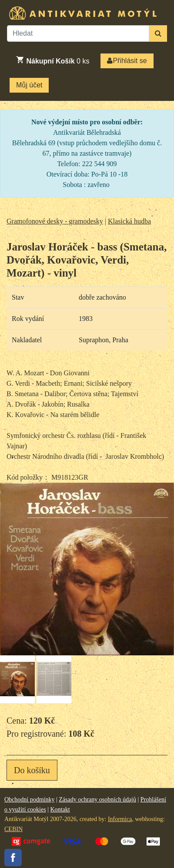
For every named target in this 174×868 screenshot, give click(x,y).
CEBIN (13, 829)
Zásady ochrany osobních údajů (97, 800)
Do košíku (32, 770)
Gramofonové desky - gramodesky (55, 221)
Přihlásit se (127, 61)
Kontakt (60, 810)
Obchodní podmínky (30, 800)
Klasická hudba (129, 221)
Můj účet (29, 85)
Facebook (13, 858)
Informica (120, 819)
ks (52, 60)
